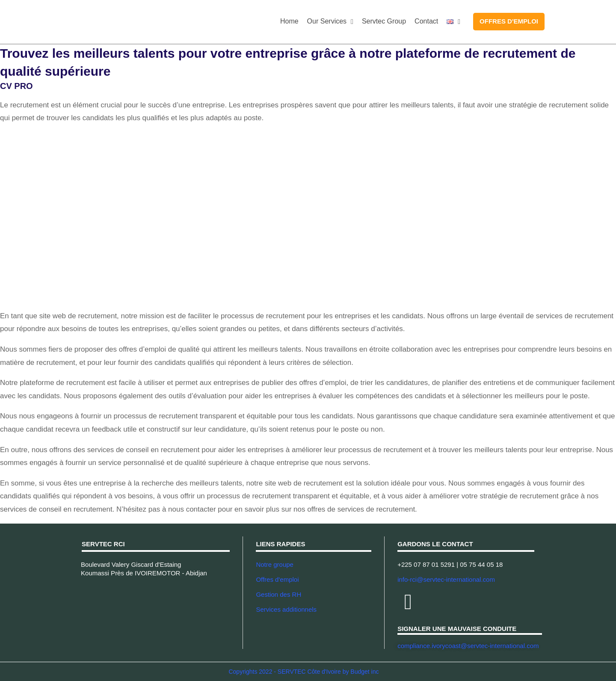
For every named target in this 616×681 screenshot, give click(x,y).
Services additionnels (286, 609)
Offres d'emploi (277, 579)
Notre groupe (275, 564)
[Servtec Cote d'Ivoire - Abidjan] (156, 613)
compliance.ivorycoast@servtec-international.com (468, 646)
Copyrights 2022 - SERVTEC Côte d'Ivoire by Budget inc (304, 672)
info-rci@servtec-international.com (446, 579)
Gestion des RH (278, 594)
